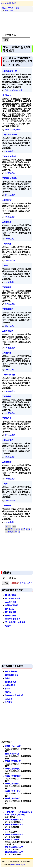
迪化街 (8, 626)
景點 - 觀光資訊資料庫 (13, 90)
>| (19, 532)
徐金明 (8, 689)
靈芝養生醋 (7, 95)
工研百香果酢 (8, 440)
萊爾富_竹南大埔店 (13, 746)
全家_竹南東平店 (12, 754)
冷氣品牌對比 (11, 685)
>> (16, 532)
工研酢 (5, 266)
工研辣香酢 (7, 200)
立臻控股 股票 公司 (13, 619)
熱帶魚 (8, 678)
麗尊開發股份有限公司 (14, 847)
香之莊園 (9, 699)
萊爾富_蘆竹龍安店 (13, 798)
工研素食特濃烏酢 (10, 135)
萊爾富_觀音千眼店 (13, 791)
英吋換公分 (10, 609)
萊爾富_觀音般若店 (13, 769)
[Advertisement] (17, 22)
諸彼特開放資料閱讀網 (9, 3)
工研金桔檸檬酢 (9, 375)
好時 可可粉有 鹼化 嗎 (14, 695)
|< (6, 527)
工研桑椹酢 (7, 222)
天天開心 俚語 (11, 602)
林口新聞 (9, 702)
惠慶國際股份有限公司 (14, 834)
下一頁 (10, 532)
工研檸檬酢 (7, 506)
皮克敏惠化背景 (11, 672)
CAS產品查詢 (10, 151)
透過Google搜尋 (26, 583)
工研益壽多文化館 (10, 71)
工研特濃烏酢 (8, 309)
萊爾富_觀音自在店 (13, 784)
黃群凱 (8, 830)
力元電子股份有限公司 (14, 852)
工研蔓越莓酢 (8, 331)
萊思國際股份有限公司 (14, 825)
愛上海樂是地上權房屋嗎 (15, 622)
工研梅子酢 (7, 418)
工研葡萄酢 (7, 287)
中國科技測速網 (11, 605)
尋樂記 (8, 692)
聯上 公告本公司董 (13, 599)
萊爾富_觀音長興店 (13, 776)
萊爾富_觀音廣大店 (13, 761)
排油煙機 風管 (11, 682)
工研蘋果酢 (7, 396)
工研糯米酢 (7, 353)
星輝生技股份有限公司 (14, 820)
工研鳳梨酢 (7, 244)
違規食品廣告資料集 (13, 130)
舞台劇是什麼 (11, 612)
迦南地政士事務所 (12, 839)
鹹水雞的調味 (11, 595)
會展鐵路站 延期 (12, 675)
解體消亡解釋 (11, 616)
